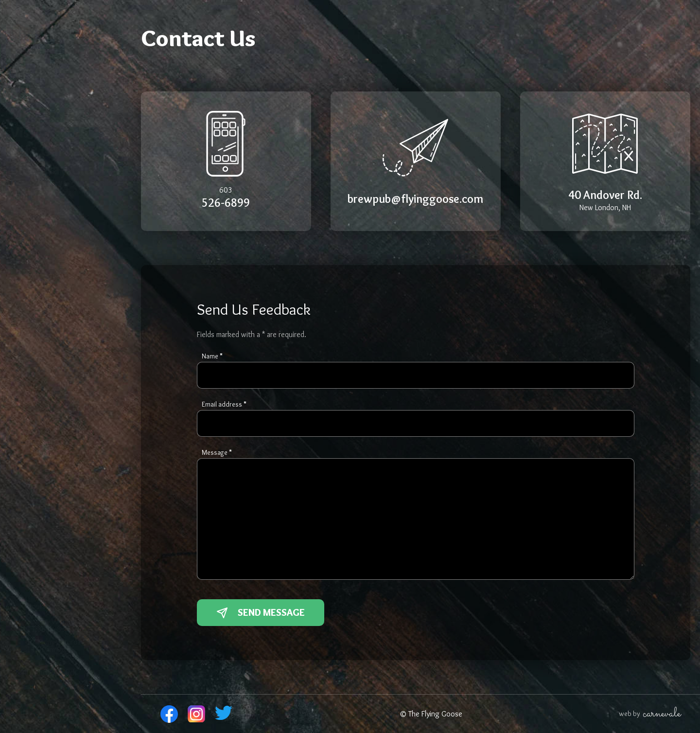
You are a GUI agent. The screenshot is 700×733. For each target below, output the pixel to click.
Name (212, 356)
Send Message (261, 613)
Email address (224, 404)
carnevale (662, 714)
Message (217, 452)
